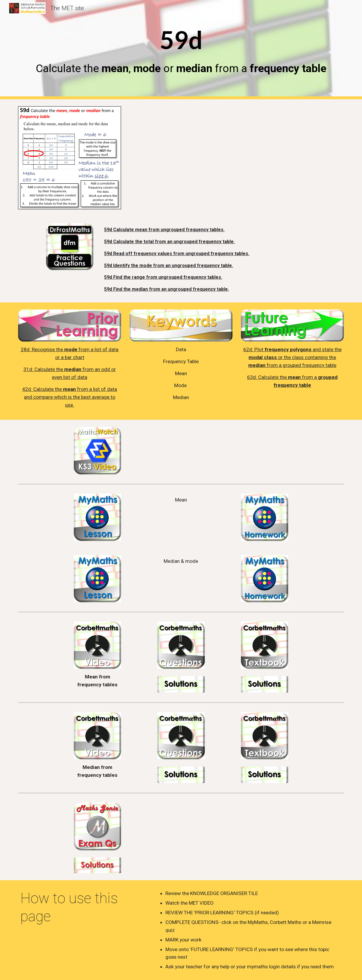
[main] (181, 49)
